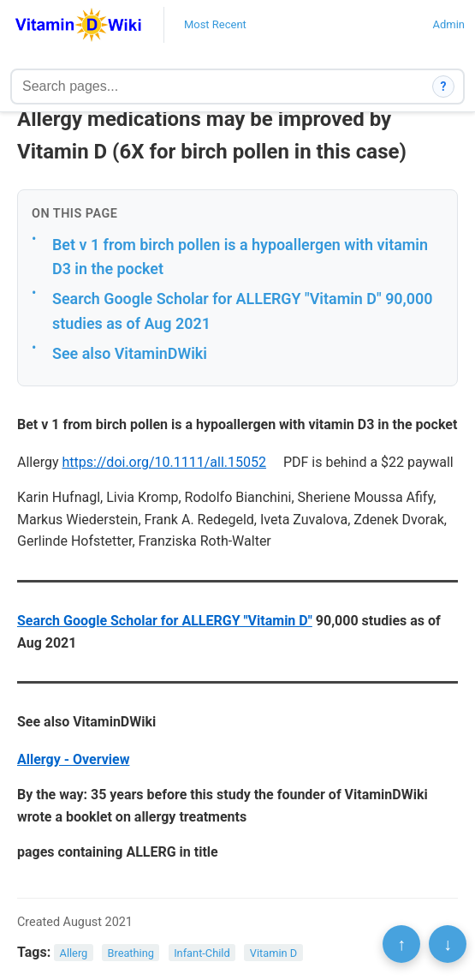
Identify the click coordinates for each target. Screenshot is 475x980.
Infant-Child (202, 953)
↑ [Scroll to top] (401, 944)
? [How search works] (444, 87)
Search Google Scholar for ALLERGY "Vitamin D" (165, 621)
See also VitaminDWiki (130, 353)
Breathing (131, 953)
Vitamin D (273, 953)
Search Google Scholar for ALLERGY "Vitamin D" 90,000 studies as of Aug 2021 (243, 311)
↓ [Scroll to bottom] (448, 944)
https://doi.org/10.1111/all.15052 (165, 462)
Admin (448, 24)
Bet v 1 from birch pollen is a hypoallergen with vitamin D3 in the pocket (240, 257)
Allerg (74, 953)
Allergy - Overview (73, 759)
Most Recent (215, 24)
